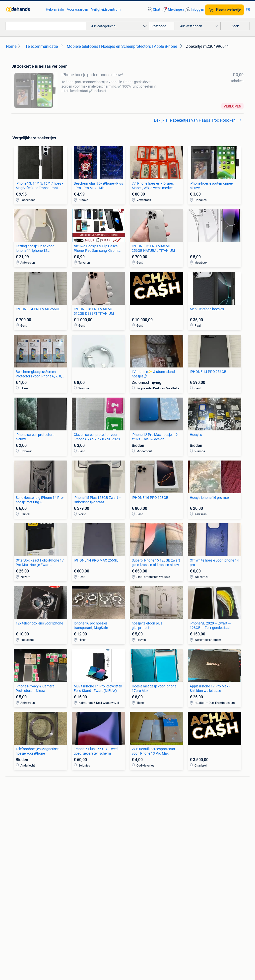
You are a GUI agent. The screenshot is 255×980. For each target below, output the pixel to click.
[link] (24, 9)
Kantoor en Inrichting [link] (202, 850)
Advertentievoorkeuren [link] (128, 921)
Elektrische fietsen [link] (199, 801)
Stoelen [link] (17, 858)
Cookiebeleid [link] (218, 911)
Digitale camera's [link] (24, 801)
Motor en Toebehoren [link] (144, 816)
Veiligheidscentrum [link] (106, 9)
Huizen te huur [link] (81, 850)
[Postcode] (162, 26)
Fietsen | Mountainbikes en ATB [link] (209, 816)
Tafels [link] (16, 865)
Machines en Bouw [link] (200, 858)
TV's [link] (15, 824)
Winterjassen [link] (137, 865)
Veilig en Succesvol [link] (83, 911)
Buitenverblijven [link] (82, 865)
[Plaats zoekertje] (224, 10)
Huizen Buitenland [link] (84, 858)
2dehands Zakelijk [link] (42, 911)
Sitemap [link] (157, 935)
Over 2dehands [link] (105, 935)
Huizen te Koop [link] (81, 843)
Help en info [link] (55, 9)
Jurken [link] (133, 843)
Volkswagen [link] (79, 824)
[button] (173, 9)
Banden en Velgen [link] (141, 801)
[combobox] (46, 26)
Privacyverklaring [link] (184, 911)
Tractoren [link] (193, 865)
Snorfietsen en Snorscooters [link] (207, 824)
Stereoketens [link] (22, 816)
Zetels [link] (16, 843)
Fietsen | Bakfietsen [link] (200, 809)
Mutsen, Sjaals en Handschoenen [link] (153, 850)
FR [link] (248, 9)
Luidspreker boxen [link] (26, 809)
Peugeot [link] (76, 816)
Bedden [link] (17, 850)
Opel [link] (73, 809)
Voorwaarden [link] (78, 9)
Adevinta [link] (133, 935)
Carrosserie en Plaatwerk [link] (147, 809)
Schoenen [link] (135, 858)
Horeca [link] (191, 843)
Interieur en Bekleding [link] (144, 824)
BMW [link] (74, 801)
